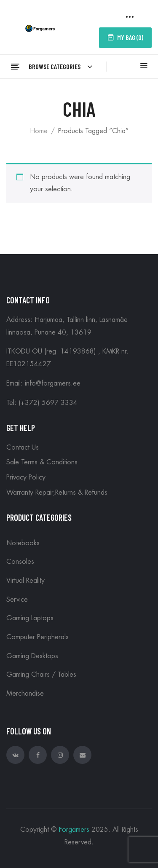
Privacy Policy (26, 477)
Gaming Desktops (32, 656)
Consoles (20, 562)
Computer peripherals (37, 637)
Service (17, 600)
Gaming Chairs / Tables (41, 675)
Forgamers (74, 830)
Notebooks (23, 543)
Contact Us (23, 447)
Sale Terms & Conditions (42, 462)
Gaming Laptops (30, 618)
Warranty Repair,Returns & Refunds (57, 493)
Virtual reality (25, 581)
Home (39, 131)
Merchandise (25, 694)
